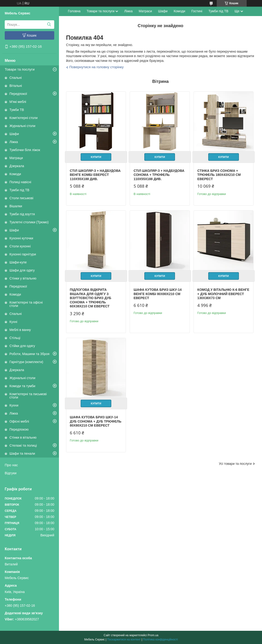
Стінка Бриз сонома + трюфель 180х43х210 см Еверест (219, 175)
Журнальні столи (22, 126)
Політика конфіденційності (160, 640)
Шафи (14, 134)
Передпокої (18, 94)
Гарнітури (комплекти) (26, 362)
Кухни (14, 405)
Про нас (11, 465)
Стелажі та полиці (23, 445)
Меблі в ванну (20, 330)
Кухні (13, 322)
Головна (74, 11)
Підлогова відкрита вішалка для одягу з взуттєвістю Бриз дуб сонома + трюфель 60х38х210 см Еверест (91, 298)
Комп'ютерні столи (23, 118)
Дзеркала (17, 166)
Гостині (197, 11)
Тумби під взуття (22, 214)
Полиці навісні (20, 182)
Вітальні (16, 86)
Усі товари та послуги (235, 463)
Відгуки (11, 473)
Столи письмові (21, 198)
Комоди (15, 174)
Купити (96, 157)
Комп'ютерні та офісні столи (26, 304)
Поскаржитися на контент (124, 640)
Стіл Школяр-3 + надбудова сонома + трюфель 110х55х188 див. (159, 175)
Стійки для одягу (22, 346)
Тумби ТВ (17, 110)
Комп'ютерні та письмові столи (28, 396)
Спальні (16, 78)
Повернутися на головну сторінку (96, 67)
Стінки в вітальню (23, 437)
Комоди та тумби (22, 386)
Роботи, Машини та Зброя (29, 354)
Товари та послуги (20, 69)
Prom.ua (153, 635)
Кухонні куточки (21, 238)
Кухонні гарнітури (23, 254)
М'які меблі (18, 102)
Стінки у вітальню (23, 278)
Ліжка (14, 142)
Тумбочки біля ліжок (25, 150)
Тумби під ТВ (19, 190)
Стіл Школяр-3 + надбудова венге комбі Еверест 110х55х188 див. (95, 175)
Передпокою (19, 429)
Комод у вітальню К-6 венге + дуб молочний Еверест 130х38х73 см (223, 294)
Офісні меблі (19, 421)
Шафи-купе (18, 262)
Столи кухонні (20, 246)
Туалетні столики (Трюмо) (29, 222)
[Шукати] (49, 25)
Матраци (16, 158)
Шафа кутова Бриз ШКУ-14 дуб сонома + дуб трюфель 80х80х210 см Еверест (96, 421)
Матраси (145, 11)
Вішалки (16, 206)
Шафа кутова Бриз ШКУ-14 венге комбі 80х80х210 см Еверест (158, 294)
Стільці (15, 338)
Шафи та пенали (22, 453)
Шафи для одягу (22, 270)
